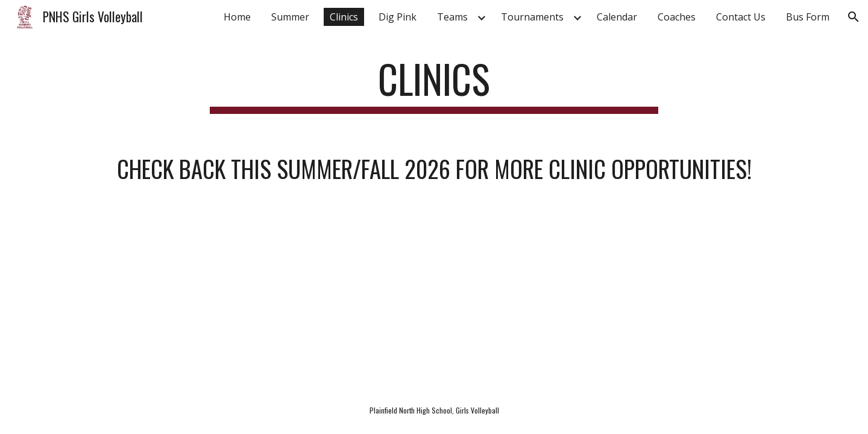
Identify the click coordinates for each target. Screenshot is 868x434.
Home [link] (237, 17)
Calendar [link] (617, 17)
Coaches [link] (677, 17)
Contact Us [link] (741, 17)
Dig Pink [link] (398, 17)
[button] (854, 17)
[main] (434, 85)
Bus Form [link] (808, 17)
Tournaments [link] (532, 17)
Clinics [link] (344, 17)
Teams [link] (452, 17)
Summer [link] (290, 17)
